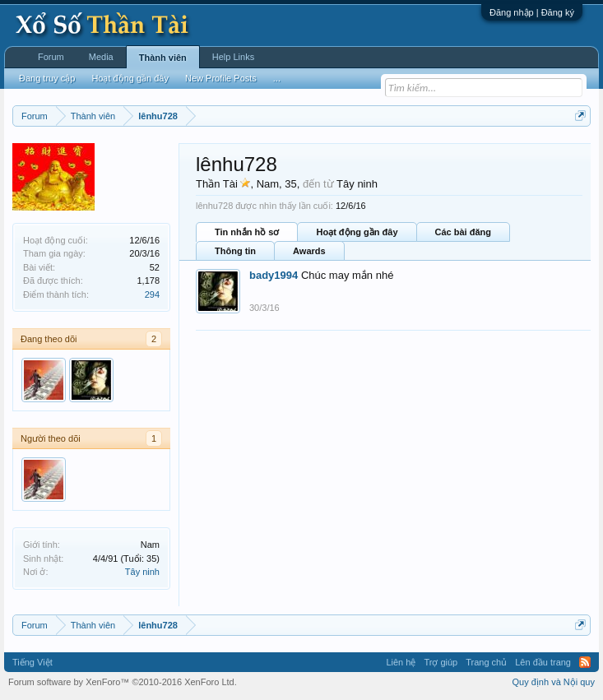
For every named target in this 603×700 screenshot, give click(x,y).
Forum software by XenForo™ (123, 682)
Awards (309, 251)
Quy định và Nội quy (554, 682)
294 (152, 294)
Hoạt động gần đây (357, 232)
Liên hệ (401, 662)
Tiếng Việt (32, 662)
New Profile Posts (221, 78)
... (277, 78)
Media (101, 57)
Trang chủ (486, 662)
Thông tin (235, 251)
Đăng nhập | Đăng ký (532, 12)
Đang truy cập (47, 78)
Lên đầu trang (543, 662)
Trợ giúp (441, 662)
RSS (585, 662)
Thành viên (163, 58)
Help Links (233, 57)
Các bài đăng (463, 232)
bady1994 (274, 275)
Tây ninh (142, 572)
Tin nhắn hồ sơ (247, 232)
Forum (51, 57)
